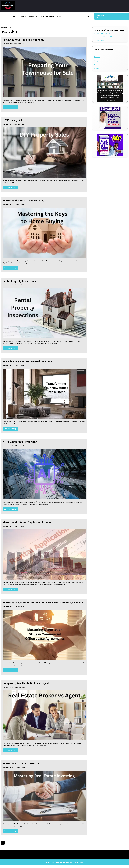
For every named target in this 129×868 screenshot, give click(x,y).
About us (23, 18)
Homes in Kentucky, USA (103, 36)
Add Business (100, 17)
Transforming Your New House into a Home (28, 364)
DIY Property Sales (14, 123)
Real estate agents (47, 18)
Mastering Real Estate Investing (21, 766)
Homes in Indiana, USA (102, 43)
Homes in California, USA (103, 39)
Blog (59, 18)
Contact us (33, 18)
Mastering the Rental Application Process (27, 525)
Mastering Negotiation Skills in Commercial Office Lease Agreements (43, 605)
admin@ (21, 46)
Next (21, 845)
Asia (96, 67)
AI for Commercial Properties (20, 444)
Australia (97, 71)
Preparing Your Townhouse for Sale (23, 42)
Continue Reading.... (11, 109)
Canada (97, 59)
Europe (97, 63)
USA (95, 55)
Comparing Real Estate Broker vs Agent (26, 685)
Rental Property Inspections (19, 283)
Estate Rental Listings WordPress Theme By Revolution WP (65, 865)
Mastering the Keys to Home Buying (24, 203)
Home (14, 18)
